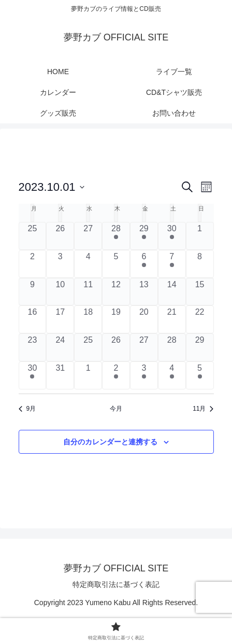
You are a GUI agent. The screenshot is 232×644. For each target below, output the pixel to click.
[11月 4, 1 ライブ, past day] (172, 375)
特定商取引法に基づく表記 (116, 584)
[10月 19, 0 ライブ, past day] (116, 319)
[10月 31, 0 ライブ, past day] (60, 375)
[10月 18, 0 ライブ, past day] (88, 319)
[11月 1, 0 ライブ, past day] (88, 375)
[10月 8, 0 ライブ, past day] (200, 264)
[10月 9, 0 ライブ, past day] (33, 292)
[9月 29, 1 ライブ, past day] (144, 236)
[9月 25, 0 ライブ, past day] (33, 236)
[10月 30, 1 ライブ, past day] (33, 375)
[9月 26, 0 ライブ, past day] (60, 236)
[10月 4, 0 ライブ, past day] (88, 264)
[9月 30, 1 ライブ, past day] (172, 236)
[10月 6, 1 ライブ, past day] (144, 264)
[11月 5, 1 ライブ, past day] (200, 375)
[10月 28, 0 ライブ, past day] (172, 347)
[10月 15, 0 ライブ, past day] (200, 292)
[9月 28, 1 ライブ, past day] (116, 236)
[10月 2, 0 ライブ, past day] (33, 264)
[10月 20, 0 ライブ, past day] (144, 319)
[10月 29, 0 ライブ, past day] (200, 347)
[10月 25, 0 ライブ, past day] (88, 347)
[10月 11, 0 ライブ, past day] (88, 292)
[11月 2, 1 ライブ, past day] (116, 375)
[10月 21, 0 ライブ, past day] (172, 319)
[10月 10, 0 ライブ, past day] (60, 292)
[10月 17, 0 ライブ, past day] (60, 319)
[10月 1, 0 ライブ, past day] (200, 236)
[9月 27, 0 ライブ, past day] (88, 236)
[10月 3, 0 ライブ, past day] (60, 264)
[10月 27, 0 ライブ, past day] (144, 347)
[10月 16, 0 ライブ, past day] (33, 319)
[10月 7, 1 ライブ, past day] (172, 264)
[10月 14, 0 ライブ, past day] (172, 292)
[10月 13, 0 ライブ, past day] (144, 292)
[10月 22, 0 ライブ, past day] (200, 319)
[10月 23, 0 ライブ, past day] (33, 347)
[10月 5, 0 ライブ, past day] (116, 264)
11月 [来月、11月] (203, 409)
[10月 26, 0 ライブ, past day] (116, 347)
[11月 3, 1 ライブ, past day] (144, 375)
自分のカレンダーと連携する (110, 442)
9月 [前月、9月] (27, 409)
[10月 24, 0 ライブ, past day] (60, 347)
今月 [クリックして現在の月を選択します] (116, 409)
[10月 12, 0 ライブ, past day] (116, 292)
